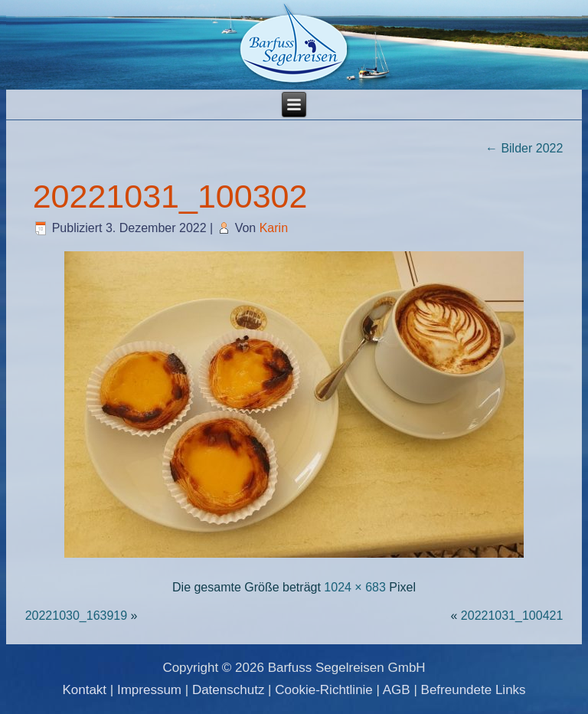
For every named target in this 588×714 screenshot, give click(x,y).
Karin (274, 228)
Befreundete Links (474, 690)
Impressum (149, 690)
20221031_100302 (170, 196)
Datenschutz (229, 690)
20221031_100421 (512, 616)
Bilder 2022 (524, 148)
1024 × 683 (355, 587)
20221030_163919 (76, 616)
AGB (397, 690)
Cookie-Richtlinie (324, 690)
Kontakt (84, 690)
